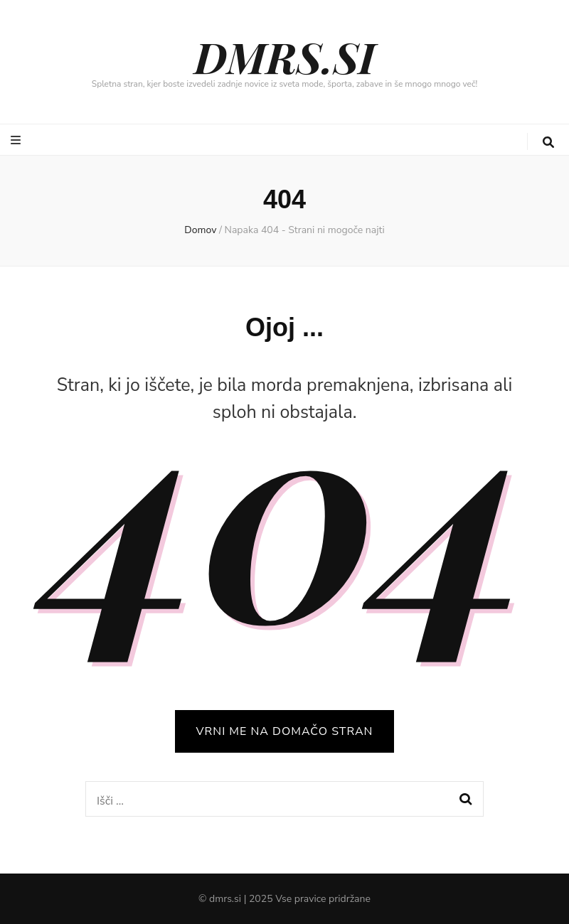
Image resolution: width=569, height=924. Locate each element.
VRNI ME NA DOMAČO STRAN (285, 731)
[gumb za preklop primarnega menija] (17, 140)
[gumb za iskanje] (548, 143)
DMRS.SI (284, 56)
